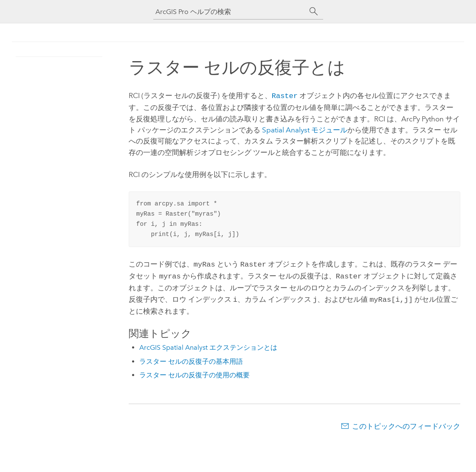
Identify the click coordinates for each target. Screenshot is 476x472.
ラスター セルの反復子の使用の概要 (194, 372)
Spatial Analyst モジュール (305, 129)
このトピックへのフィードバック (406, 423)
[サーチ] (314, 11)
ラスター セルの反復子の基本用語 (191, 358)
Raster (285, 95)
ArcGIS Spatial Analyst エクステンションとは (208, 344)
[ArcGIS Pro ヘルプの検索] (230, 12)
